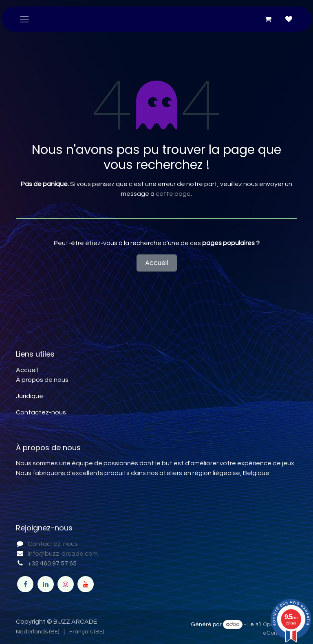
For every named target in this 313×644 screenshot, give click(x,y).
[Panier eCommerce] (268, 19)
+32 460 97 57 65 (52, 563)
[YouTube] (86, 584)
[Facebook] (25, 584)
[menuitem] (37, 632)
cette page (173, 194)
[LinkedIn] (46, 584)
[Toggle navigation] (24, 19)
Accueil (157, 263)
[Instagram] (66, 584)
